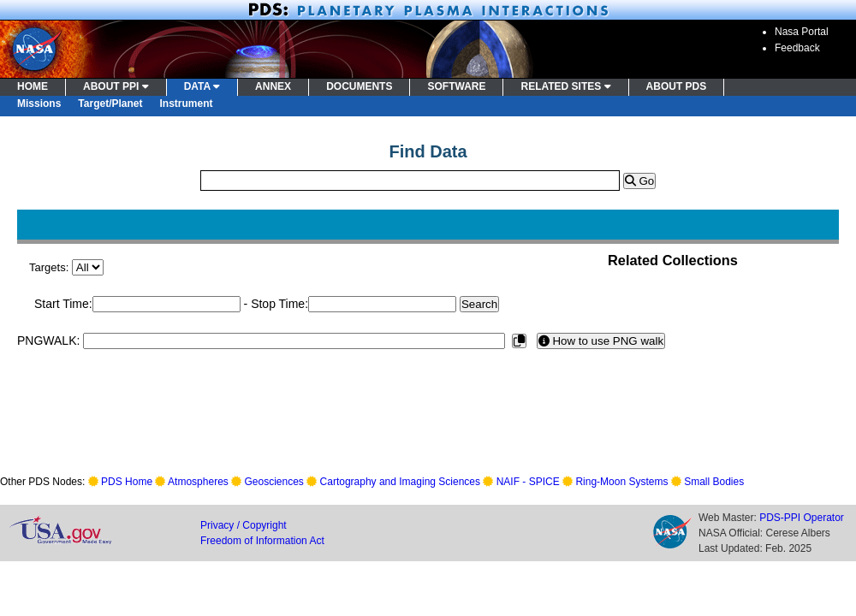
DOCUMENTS (359, 86)
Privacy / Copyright (244, 525)
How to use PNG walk (601, 341)
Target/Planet (110, 104)
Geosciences (274, 482)
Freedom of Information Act (262, 541)
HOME (33, 86)
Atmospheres (198, 482)
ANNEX (273, 86)
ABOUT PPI (116, 86)
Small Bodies (714, 482)
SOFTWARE (456, 86)
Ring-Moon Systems (621, 482)
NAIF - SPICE (528, 482)
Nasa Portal (802, 32)
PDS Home (127, 482)
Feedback (797, 48)
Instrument (187, 104)
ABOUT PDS (677, 86)
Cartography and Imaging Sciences (400, 482)
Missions (39, 104)
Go (639, 181)
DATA (202, 86)
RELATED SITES (565, 86)
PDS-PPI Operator (802, 518)
